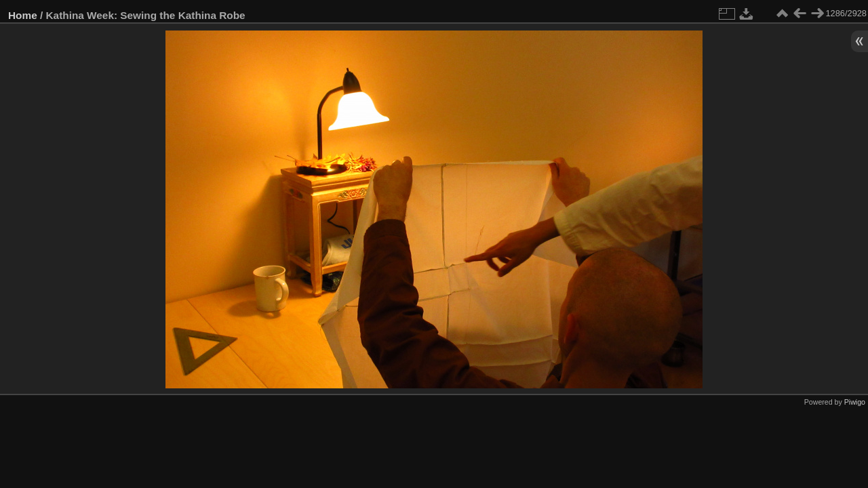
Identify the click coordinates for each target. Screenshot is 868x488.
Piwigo (855, 402)
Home (23, 15)
